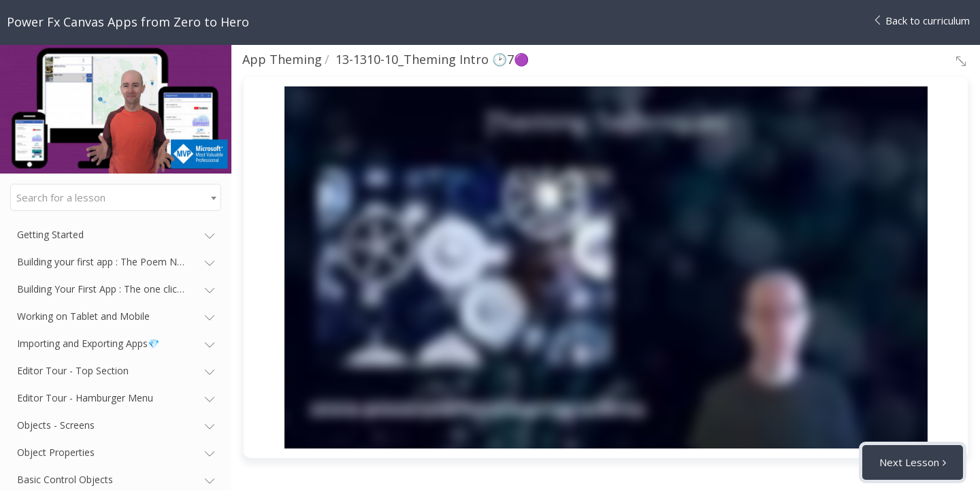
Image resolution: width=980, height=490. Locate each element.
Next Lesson (909, 462)
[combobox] (116, 197)
